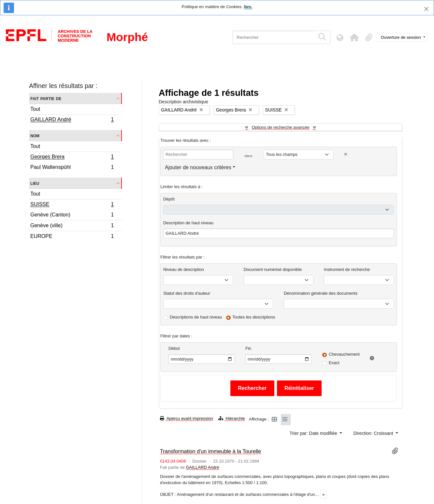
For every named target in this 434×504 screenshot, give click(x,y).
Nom (35, 135)
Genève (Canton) (72, 216)
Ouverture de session (402, 37)
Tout (35, 109)
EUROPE (72, 237)
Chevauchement (344, 354)
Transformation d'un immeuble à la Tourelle (210, 451)
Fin (248, 348)
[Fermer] (426, 9)
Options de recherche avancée (280, 127)
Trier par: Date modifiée (314, 433)
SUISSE (72, 205)
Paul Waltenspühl (72, 168)
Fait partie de (46, 98)
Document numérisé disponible (273, 269)
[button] (354, 37)
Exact (334, 363)
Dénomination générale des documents (321, 293)
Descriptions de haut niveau (196, 317)
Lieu (35, 183)
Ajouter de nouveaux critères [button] (198, 167)
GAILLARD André (72, 120)
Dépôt (169, 199)
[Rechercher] (274, 37)
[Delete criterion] (346, 154)
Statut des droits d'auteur (187, 293)
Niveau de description (184, 269)
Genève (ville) (72, 226)
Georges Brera (72, 157)
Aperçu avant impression (187, 418)
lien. (248, 7)
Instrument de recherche (347, 269)
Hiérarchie (232, 418)
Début (174, 348)
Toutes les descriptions (254, 317)
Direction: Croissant (374, 433)
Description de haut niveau (188, 223)
